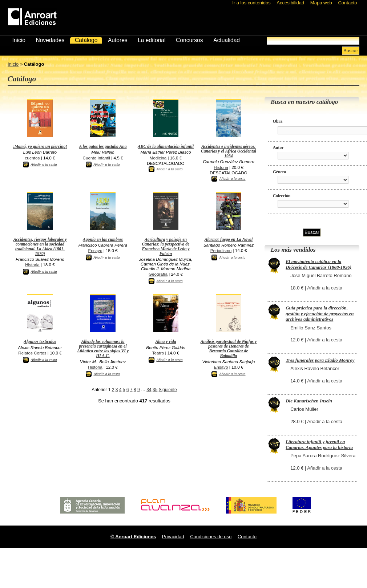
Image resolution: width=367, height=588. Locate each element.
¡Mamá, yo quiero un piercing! (40, 147)
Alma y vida (166, 342)
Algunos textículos (40, 342)
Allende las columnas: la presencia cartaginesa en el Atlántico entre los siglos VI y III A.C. (103, 349)
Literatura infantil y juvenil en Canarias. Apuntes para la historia (319, 444)
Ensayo (95, 250)
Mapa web (321, 3)
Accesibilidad (290, 3)
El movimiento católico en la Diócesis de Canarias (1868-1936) (318, 264)
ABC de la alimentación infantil (166, 147)
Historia (221, 167)
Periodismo (221, 250)
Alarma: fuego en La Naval (229, 240)
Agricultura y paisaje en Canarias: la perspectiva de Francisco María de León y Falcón (166, 247)
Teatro (158, 353)
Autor (278, 148)
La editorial (152, 40)
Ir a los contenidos (251, 3)
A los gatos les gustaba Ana (103, 147)
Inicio (19, 40)
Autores (118, 40)
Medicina (158, 158)
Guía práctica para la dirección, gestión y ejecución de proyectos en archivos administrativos (320, 313)
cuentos (33, 158)
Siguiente (168, 390)
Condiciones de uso (211, 537)
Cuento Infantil (96, 158)
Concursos (189, 40)
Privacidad (173, 537)
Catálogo (86, 40)
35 (155, 390)
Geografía (158, 274)
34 (149, 390)
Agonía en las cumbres (103, 240)
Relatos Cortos (32, 353)
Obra (278, 121)
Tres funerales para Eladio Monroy (320, 360)
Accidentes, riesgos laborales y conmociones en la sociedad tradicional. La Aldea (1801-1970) (40, 247)
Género (280, 172)
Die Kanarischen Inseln (309, 401)
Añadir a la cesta (44, 164)
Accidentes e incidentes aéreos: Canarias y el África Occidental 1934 (229, 151)
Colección (282, 196)
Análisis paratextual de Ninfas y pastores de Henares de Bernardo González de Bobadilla (229, 349)
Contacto (347, 3)
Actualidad (227, 40)
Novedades (50, 40)
